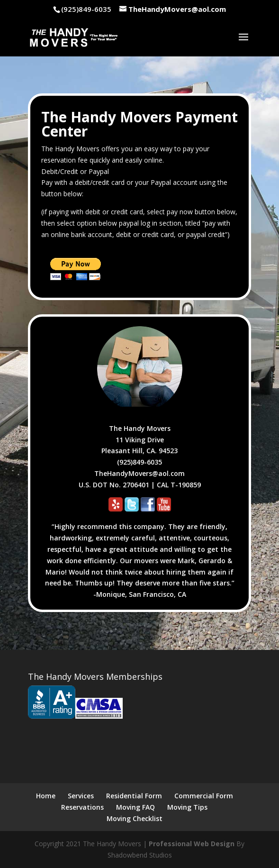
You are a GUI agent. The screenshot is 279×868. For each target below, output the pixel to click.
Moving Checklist (135, 818)
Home (46, 796)
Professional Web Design (192, 844)
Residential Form (134, 796)
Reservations (82, 807)
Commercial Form (204, 796)
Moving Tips (187, 807)
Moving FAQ (135, 807)
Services (81, 796)
